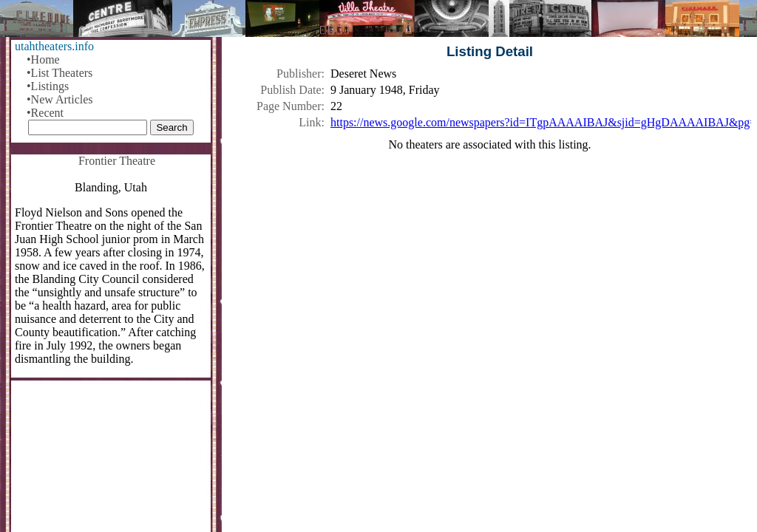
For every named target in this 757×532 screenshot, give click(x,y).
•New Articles (60, 99)
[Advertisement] (490, 279)
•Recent (45, 113)
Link (310, 122)
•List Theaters (60, 73)
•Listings (48, 86)
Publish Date (291, 90)
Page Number (289, 106)
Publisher (299, 74)
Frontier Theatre (117, 161)
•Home (43, 59)
